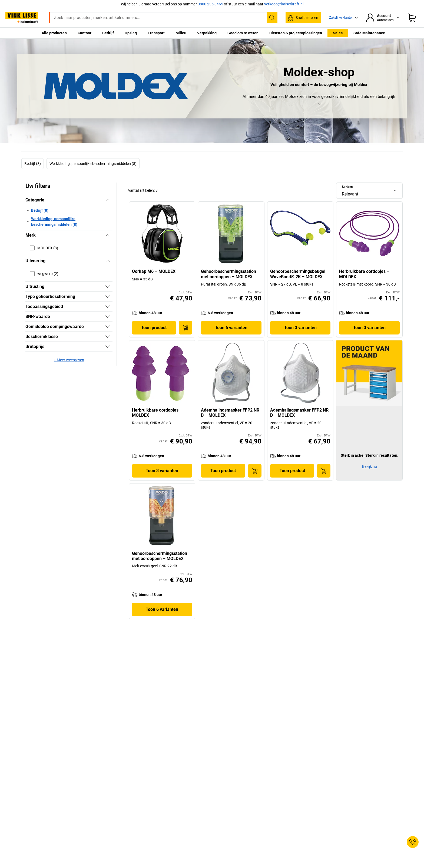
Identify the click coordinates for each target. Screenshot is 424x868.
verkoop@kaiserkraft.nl (284, 4)
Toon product (154, 328)
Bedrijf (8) (33, 164)
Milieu (181, 33)
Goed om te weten (243, 33)
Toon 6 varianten (231, 328)
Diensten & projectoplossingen (296, 33)
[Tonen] (108, 287)
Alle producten (54, 33)
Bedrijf (108, 33)
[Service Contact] (413, 842)
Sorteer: (347, 187)
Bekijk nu (370, 466)
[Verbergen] (108, 200)
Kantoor (85, 33)
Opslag (131, 33)
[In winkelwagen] (186, 328)
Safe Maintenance (369, 33)
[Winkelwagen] (412, 18)
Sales (338, 33)
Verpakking (207, 33)
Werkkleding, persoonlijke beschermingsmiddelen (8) (93, 164)
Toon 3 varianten (300, 328)
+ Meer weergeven (69, 360)
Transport (156, 33)
